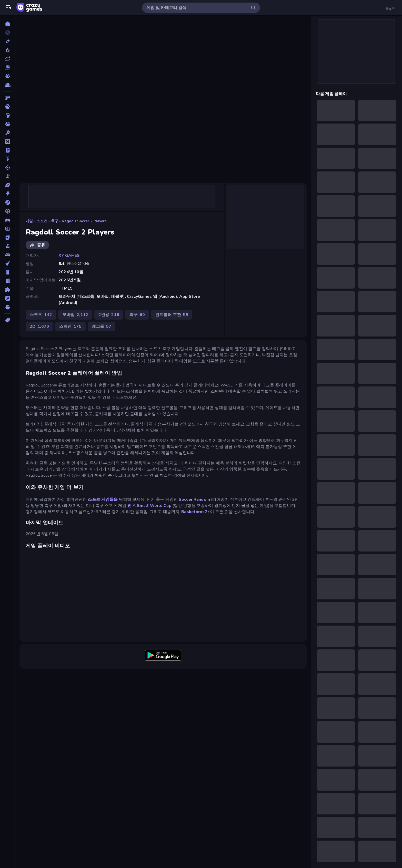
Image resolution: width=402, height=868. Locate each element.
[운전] (8, 211)
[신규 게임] (8, 41)
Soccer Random (194, 499)
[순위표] (8, 85)
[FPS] (8, 98)
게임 (29, 221)
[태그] (8, 320)
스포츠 (42, 221)
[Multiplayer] (8, 76)
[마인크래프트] (8, 141)
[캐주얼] (8, 246)
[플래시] (8, 298)
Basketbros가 (195, 512)
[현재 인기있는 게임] (8, 50)
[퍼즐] (8, 290)
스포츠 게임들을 (103, 499)
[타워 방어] (8, 272)
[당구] (8, 133)
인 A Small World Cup (149, 506)
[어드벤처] (8, 202)
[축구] (8, 229)
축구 (55, 221)
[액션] (8, 194)
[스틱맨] (8, 176)
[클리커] (8, 263)
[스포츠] (8, 185)
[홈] (8, 24)
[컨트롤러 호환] (8, 255)
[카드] (8, 237)
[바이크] (8, 159)
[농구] (8, 124)
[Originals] (8, 67)
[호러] (8, 307)
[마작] (8, 150)
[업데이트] (8, 59)
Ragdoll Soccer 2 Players (84, 221)
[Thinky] (8, 115)
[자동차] (8, 220)
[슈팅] (8, 168)
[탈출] (8, 281)
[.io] (8, 107)
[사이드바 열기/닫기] (8, 8)
